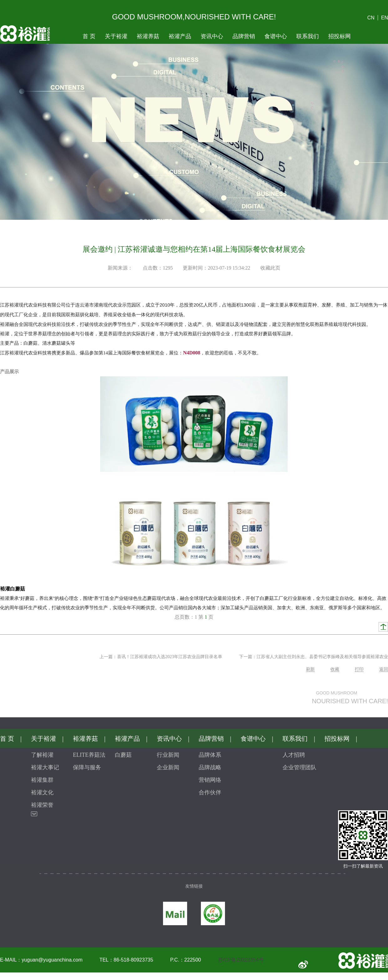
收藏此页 (270, 268)
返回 (384, 669)
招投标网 (339, 36)
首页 (89, 36)
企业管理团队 (299, 767)
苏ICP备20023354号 (241, 960)
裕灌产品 (180, 36)
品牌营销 (244, 36)
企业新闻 (168, 767)
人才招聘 (294, 755)
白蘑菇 (123, 755)
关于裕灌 (116, 36)
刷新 (310, 669)
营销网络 (210, 780)
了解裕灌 (42, 755)
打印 (359, 669)
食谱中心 (276, 36)
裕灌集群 (42, 780)
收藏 (335, 669)
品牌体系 (210, 755)
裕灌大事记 (45, 767)
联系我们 (308, 36)
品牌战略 (210, 767)
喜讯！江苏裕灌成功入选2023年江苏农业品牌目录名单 (170, 657)
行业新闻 (168, 755)
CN (371, 18)
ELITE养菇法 (89, 755)
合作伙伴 (210, 792)
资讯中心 (212, 36)
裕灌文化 (42, 792)
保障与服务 (87, 767)
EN (385, 18)
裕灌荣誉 (42, 805)
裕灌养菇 (148, 36)
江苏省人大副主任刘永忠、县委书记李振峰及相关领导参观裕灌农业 (322, 657)
